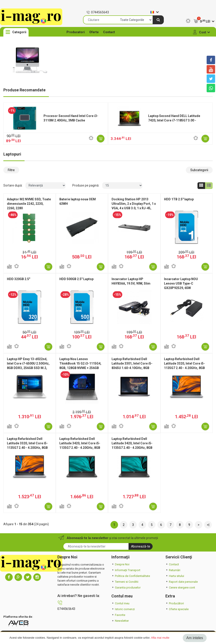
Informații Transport (126, 570)
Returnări (173, 570)
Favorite (118, 615)
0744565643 (98, 12)
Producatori (76, 32)
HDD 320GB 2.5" (19, 279)
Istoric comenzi (123, 609)
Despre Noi (120, 564)
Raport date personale (182, 582)
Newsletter (120, 621)
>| (208, 525)
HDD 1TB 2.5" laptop (179, 199)
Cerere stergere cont (180, 588)
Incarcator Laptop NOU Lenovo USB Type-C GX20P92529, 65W (181, 283)
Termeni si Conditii (125, 582)
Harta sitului (175, 576)
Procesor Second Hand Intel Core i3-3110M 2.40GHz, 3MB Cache (71, 118)
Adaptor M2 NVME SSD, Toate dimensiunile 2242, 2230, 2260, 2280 (29, 204)
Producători (175, 603)
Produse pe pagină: (86, 185)
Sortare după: (13, 185)
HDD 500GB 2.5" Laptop (76, 279)
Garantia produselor (126, 588)
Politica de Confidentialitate (131, 576)
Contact (109, 32)
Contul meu (120, 603)
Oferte (94, 32)
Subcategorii (199, 170)
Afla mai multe (160, 638)
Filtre (11, 170)
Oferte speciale (177, 609)
